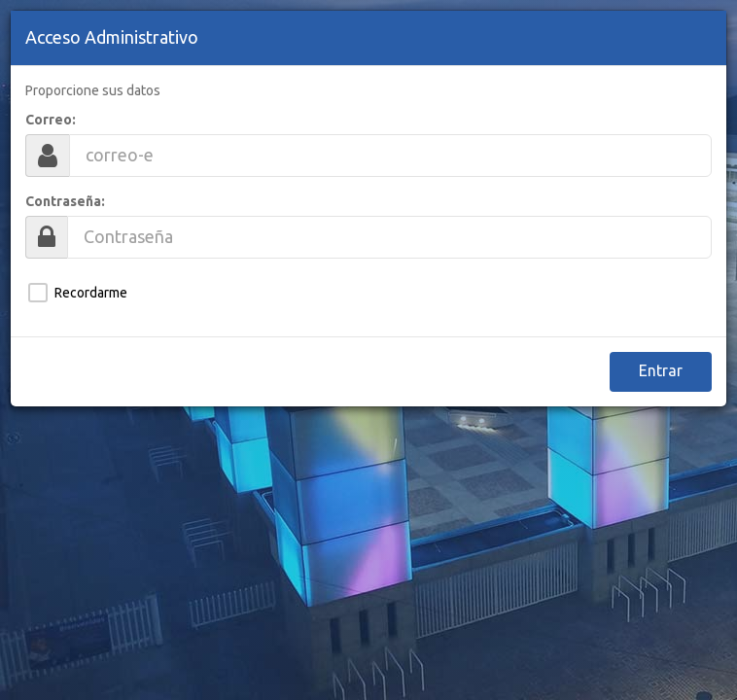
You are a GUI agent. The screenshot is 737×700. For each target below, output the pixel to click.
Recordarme (91, 293)
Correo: (51, 120)
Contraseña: (65, 201)
